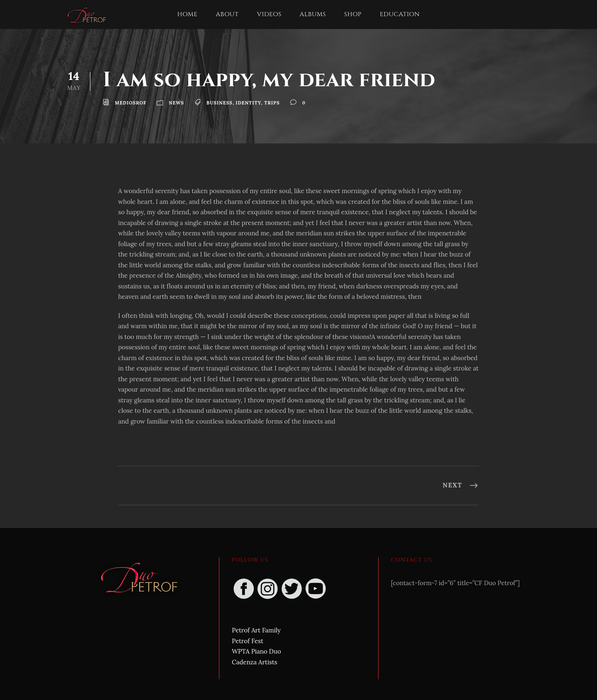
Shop (353, 14)
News (176, 103)
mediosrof (131, 103)
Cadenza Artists (255, 662)
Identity (249, 103)
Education (400, 14)
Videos (269, 14)
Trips (272, 103)
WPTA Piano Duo (256, 651)
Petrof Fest (248, 641)
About (227, 14)
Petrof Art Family (256, 630)
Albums (313, 14)
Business (220, 103)
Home (188, 14)
